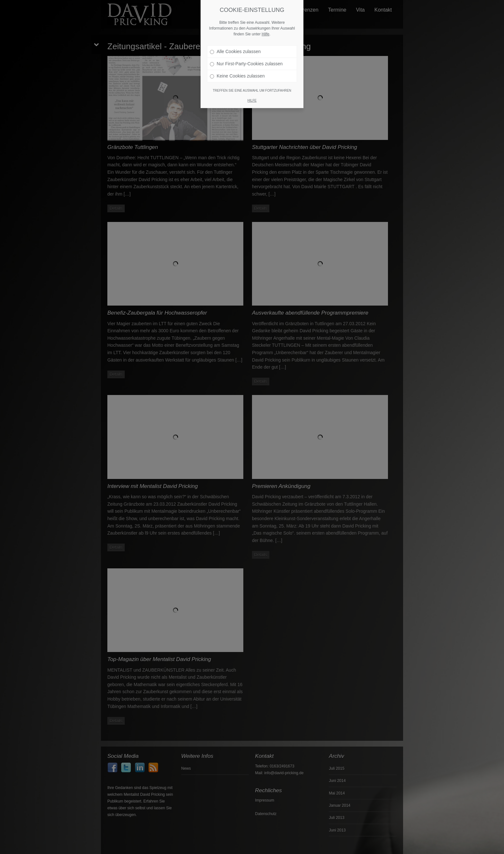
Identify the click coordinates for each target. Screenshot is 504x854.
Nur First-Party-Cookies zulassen (246, 64)
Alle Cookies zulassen (235, 51)
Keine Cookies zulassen (237, 76)
